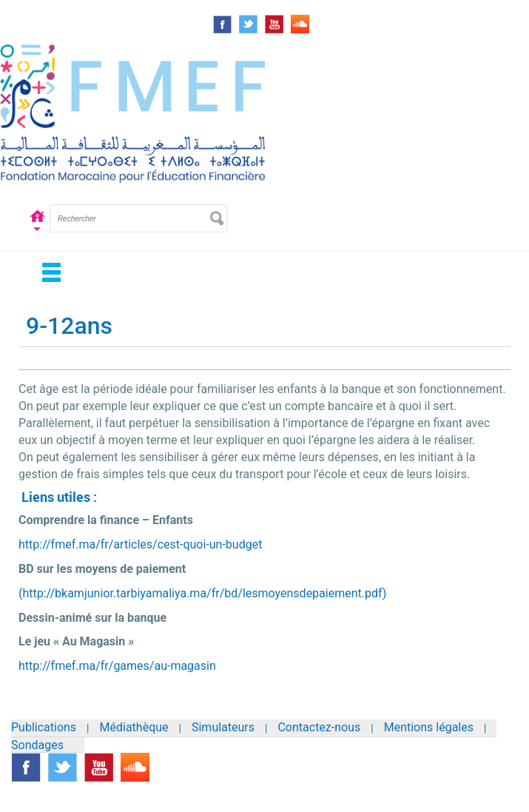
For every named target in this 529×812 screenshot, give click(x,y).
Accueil (37, 229)
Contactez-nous (319, 727)
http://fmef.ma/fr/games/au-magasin (117, 666)
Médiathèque (134, 727)
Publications (44, 727)
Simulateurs (223, 727)
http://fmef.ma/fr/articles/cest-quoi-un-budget (140, 544)
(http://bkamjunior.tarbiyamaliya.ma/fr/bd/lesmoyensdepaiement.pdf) (202, 593)
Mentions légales (429, 727)
